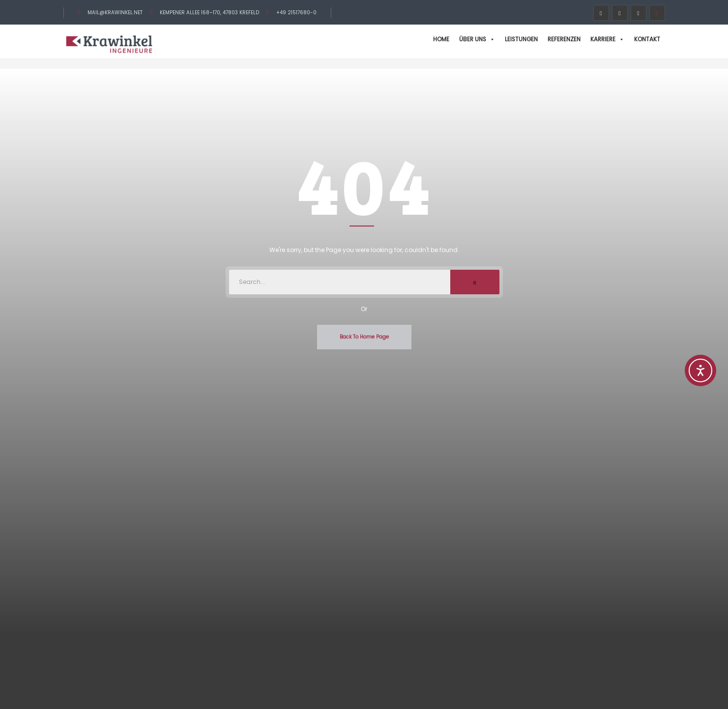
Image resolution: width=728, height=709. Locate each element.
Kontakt (647, 39)
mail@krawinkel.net (115, 13)
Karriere (607, 39)
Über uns (477, 39)
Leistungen (521, 39)
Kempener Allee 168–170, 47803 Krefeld (209, 13)
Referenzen (564, 39)
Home (441, 39)
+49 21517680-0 (296, 13)
